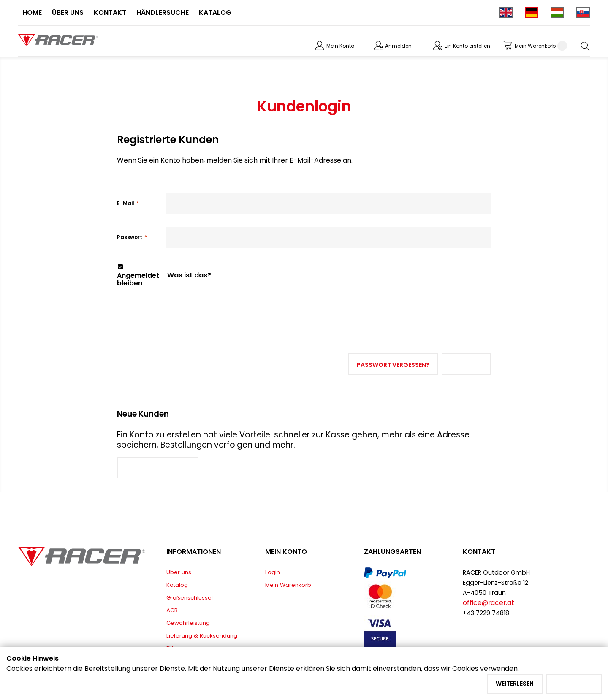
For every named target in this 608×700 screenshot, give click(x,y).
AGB (172, 610)
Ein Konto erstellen (467, 46)
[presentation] (181, 306)
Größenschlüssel (190, 598)
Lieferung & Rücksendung (202, 636)
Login (273, 572)
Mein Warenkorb (288, 585)
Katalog (177, 585)
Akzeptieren (574, 684)
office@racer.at (489, 603)
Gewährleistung (188, 623)
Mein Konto (340, 46)
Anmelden (398, 46)
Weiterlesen (515, 684)
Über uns (179, 572)
